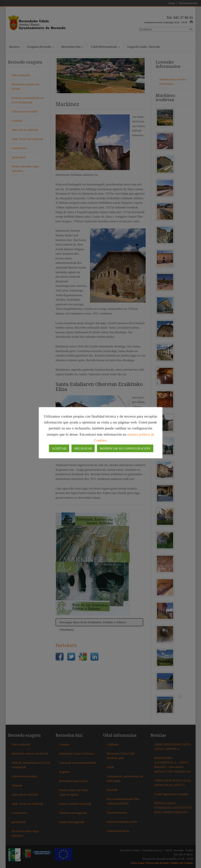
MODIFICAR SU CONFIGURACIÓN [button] (125, 448)
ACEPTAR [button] (59, 448)
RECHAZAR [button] (83, 448)
